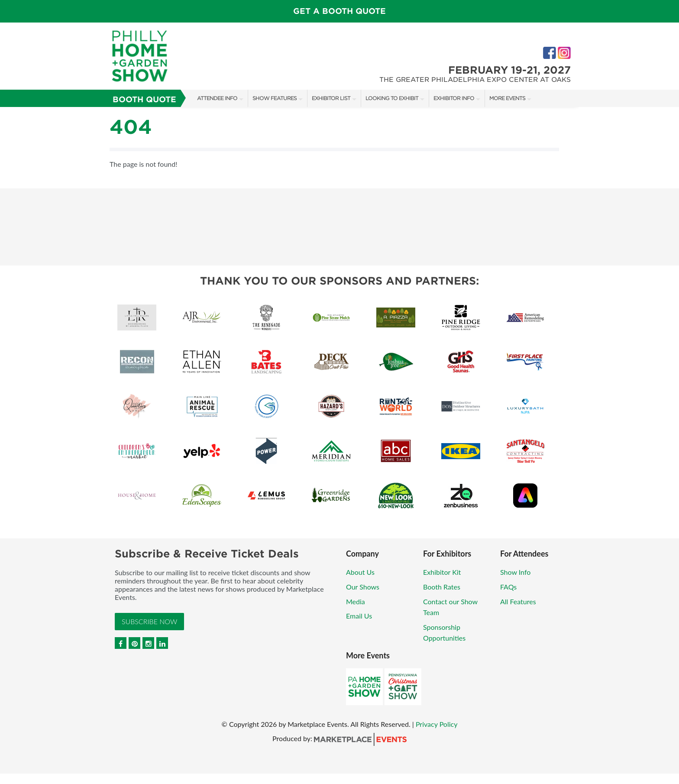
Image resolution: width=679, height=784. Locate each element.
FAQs (508, 587)
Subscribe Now (149, 621)
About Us (360, 572)
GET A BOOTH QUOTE (339, 11)
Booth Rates (442, 587)
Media (356, 601)
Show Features (275, 98)
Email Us (359, 616)
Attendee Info (217, 98)
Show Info (515, 572)
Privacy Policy (437, 724)
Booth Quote (144, 99)
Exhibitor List (331, 98)
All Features (518, 601)
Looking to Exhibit (392, 98)
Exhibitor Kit (442, 572)
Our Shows (363, 587)
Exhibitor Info (454, 98)
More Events (507, 98)
